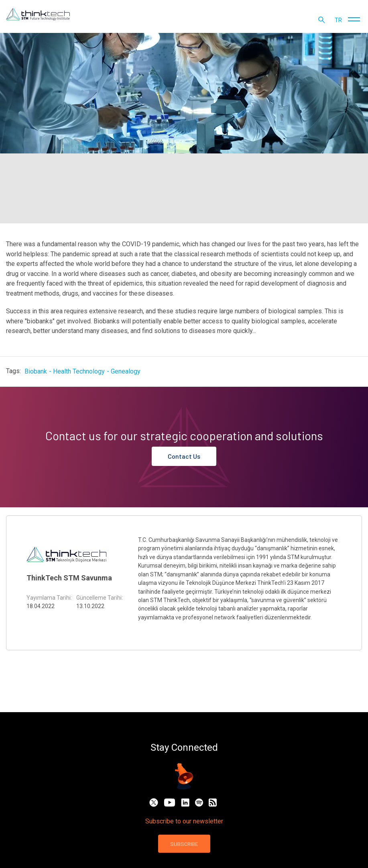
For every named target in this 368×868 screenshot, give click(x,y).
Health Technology (79, 371)
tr (338, 20)
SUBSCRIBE (184, 844)
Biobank (36, 371)
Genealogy (126, 371)
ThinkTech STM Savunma (69, 578)
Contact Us (184, 456)
